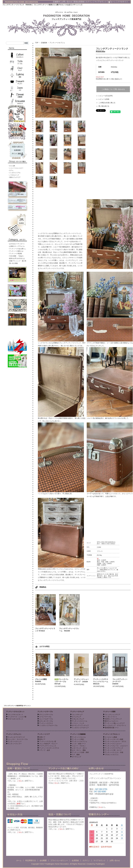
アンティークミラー (15, 744)
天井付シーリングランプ (113, 719)
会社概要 (43, 860)
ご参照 (18, 804)
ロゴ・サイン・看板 (79, 750)
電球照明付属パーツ (112, 728)
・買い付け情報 (13, 263)
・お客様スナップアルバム (16, 246)
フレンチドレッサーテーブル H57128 (62, 682)
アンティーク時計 (78, 739)
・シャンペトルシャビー (16, 168)
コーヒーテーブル (45, 717)
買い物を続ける (104, 106)
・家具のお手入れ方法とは (16, 258)
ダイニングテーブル (46, 715)
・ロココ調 (11, 166)
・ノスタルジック (13, 175)
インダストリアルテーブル (48, 725)
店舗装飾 (44, 43)
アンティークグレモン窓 (48, 741)
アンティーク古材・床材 (80, 752)
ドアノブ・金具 (45, 750)
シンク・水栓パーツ (79, 744)
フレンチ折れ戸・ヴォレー (48, 744)
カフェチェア (76, 717)
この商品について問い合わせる (113, 89)
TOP (37, 43)
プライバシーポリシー (59, 860)
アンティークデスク (46, 723)
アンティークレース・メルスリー (116, 746)
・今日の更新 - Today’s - (16, 256)
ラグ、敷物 (76, 755)
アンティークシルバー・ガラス (115, 741)
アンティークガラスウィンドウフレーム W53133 (101, 682)
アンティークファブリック (114, 748)
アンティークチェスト (14, 734)
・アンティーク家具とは (16, 251)
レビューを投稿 (104, 99)
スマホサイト (123, 2)
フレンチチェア (77, 715)
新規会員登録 (79, 2)
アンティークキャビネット (15, 712)
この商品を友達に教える (107, 103)
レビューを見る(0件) (106, 96)
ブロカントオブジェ (112, 755)
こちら (19, 781)
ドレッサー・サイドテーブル (18, 739)
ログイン (89, 2)
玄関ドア (42, 737)
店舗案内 (56, 2)
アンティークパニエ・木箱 (114, 752)
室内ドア (42, 739)
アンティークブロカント (112, 734)
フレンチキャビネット (15, 715)
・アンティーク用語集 (15, 254)
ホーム (19, 860)
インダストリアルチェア (80, 728)
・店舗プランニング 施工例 (17, 261)
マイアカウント (101, 2)
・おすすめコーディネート (16, 244)
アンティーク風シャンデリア (115, 723)
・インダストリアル (14, 173)
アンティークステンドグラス (49, 748)
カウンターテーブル (46, 721)
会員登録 (75, 860)
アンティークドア (44, 734)
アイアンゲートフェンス (48, 746)
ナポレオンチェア (78, 719)
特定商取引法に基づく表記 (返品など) (109, 79)
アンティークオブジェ (57, 43)
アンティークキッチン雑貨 (114, 739)
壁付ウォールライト (112, 721)
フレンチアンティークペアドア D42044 (120, 682)
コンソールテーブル (46, 719)
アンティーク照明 (109, 712)
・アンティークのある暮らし (17, 249)
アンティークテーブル (45, 712)
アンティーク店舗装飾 (78, 734)
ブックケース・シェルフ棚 (17, 717)
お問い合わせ (67, 2)
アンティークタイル (79, 737)
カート (112, 2)
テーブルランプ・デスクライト (115, 725)
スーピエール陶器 (111, 737)
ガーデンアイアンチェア (80, 725)
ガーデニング (76, 757)
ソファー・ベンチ (78, 723)
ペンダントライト (111, 717)
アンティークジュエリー (113, 744)
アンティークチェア (77, 712)
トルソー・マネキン (79, 746)
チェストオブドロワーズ (16, 737)
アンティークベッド (15, 741)
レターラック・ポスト (80, 748)
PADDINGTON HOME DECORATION (21, 2)
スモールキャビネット (15, 719)
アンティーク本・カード (113, 750)
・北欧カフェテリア (14, 177)
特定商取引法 (31, 860)
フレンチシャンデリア (112, 715)
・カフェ (11, 170)
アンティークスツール (80, 721)
